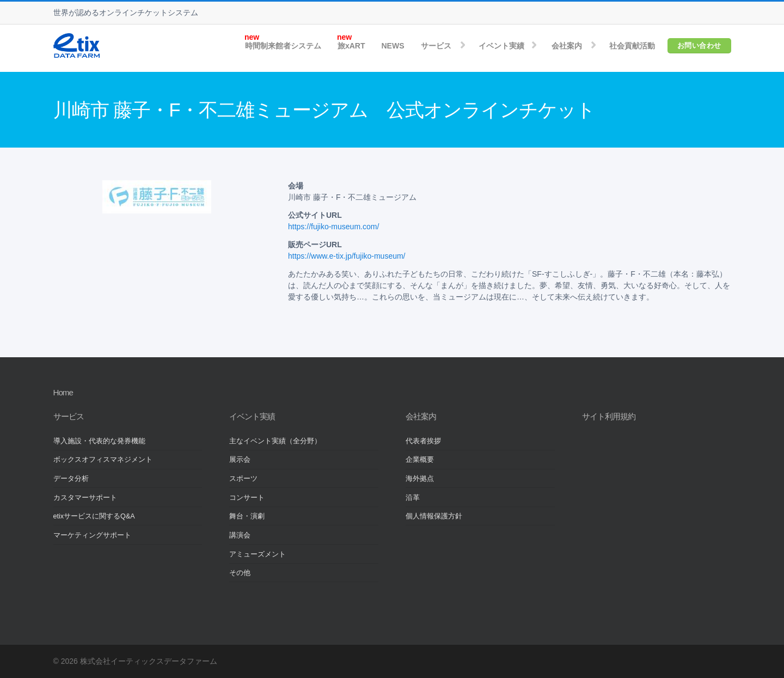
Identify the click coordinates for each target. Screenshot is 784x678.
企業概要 (420, 460)
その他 (240, 573)
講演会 (240, 535)
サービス (436, 46)
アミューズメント (258, 554)
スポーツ (243, 479)
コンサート (247, 498)
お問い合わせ (699, 45)
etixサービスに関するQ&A (94, 516)
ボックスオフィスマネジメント (103, 460)
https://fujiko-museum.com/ (333, 227)
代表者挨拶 (423, 441)
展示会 (240, 460)
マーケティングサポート (92, 535)
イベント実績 (501, 46)
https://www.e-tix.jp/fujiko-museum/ (347, 256)
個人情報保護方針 (434, 516)
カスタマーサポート (85, 498)
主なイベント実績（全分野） (275, 441)
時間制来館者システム (283, 46)
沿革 (413, 498)
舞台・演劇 (247, 516)
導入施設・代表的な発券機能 (99, 441)
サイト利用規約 (609, 416)
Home (63, 392)
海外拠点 (420, 479)
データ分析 (71, 479)
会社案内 (567, 46)
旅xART (351, 46)
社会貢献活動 (632, 46)
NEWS (393, 46)
